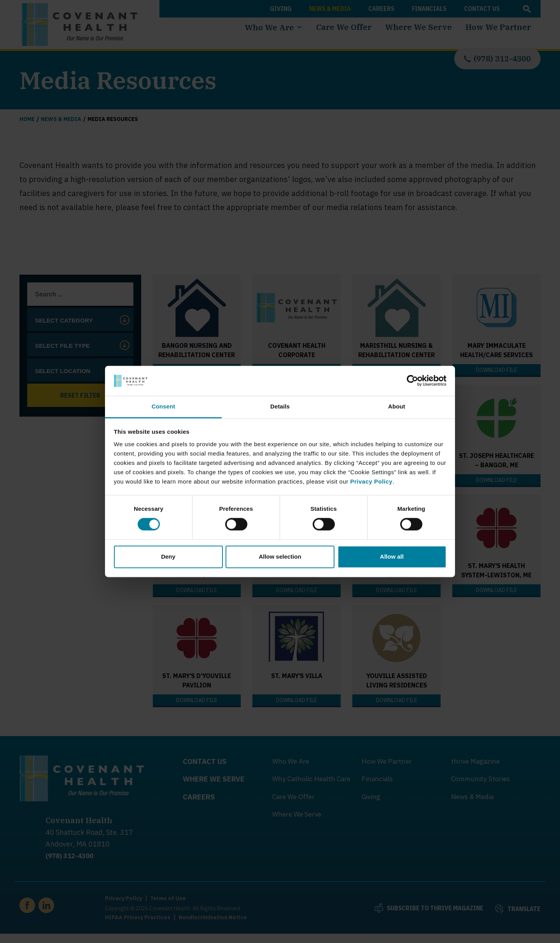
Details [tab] (280, 406)
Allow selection (280, 557)
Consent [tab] (164, 406)
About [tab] (397, 406)
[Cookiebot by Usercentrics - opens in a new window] (412, 381)
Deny (168, 557)
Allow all (392, 557)
